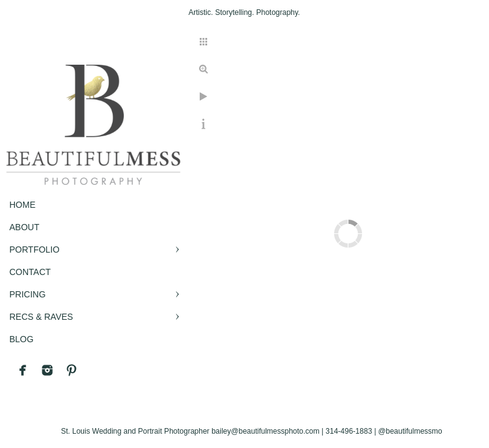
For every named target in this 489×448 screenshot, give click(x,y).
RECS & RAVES (41, 317)
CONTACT (30, 272)
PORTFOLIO (35, 250)
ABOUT (24, 227)
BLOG (21, 339)
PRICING (27, 294)
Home (22, 205)
